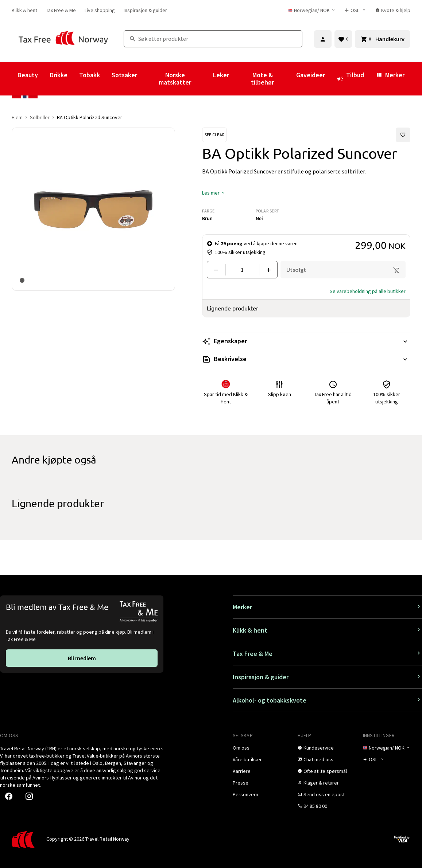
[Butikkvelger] (356, 10)
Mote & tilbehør (262, 79)
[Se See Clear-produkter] (214, 135)
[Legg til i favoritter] (403, 135)
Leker (221, 75)
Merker (390, 75)
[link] (24, 10)
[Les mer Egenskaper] (306, 341)
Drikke (59, 75)
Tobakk (90, 75)
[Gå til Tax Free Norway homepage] (63, 39)
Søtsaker (124, 75)
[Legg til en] (265, 270)
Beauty (28, 75)
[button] (214, 193)
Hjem (17, 117)
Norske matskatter (175, 79)
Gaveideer (311, 75)
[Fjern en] (219, 270)
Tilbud (350, 78)
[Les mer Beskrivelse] (306, 359)
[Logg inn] (323, 39)
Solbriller (40, 117)
